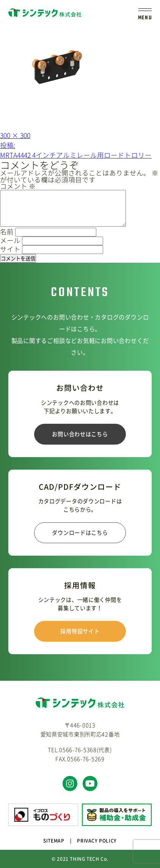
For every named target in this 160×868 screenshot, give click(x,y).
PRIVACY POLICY (97, 841)
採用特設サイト (80, 631)
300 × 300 (15, 135)
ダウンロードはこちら (80, 533)
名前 (7, 232)
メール (10, 240)
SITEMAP (54, 841)
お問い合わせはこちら (80, 434)
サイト (10, 249)
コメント (18, 186)
